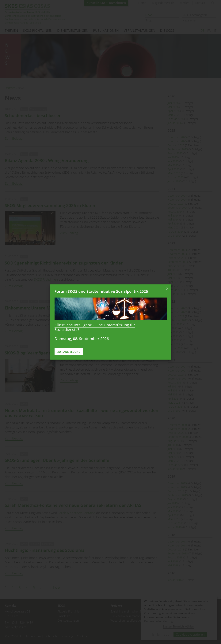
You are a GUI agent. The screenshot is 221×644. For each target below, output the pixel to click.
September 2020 (178, 437)
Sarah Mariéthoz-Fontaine (77, 513)
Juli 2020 (173, 445)
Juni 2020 (173, 449)
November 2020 (177, 429)
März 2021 (174, 403)
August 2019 (175, 499)
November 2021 (177, 370)
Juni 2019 (173, 507)
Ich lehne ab (161, 635)
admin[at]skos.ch (16, 627)
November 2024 (177, 200)
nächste (54, 587)
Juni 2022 (173, 332)
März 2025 (174, 173)
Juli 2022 (173, 328)
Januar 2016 (175, 580)
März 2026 (174, 115)
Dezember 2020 (177, 425)
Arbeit (34, 301)
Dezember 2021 (177, 366)
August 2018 (175, 557)
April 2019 (174, 515)
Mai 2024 (173, 219)
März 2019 (174, 519)
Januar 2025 (175, 181)
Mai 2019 (173, 511)
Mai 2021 (173, 394)
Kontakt (200, 3)
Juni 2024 (173, 215)
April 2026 (174, 111)
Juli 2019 (173, 503)
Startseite (35, 14)
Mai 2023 (173, 278)
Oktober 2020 (176, 433)
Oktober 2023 (176, 258)
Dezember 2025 (177, 137)
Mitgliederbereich (163, 3)
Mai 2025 (173, 165)
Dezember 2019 (177, 483)
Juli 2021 (173, 386)
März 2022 (174, 344)
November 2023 (177, 254)
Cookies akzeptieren (190, 635)
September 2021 (178, 378)
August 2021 (175, 382)
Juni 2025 (173, 161)
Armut (34, 154)
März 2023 (174, 286)
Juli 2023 (173, 270)
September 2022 (178, 320)
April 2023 (174, 282)
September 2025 (178, 149)
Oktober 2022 (176, 316)
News (149, 15)
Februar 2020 (176, 465)
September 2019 (178, 495)
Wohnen (45, 301)
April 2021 (174, 399)
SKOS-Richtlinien (38, 30)
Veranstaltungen (139, 30)
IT (215, 31)
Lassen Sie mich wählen (179, 626)
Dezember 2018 (177, 541)
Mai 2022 (173, 336)
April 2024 (174, 223)
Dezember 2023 (177, 250)
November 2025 (177, 141)
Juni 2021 (173, 390)
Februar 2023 (176, 290)
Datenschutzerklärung (59, 636)
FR (209, 31)
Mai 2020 (173, 453)
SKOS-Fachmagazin (195, 15)
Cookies (82, 636)
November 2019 (177, 487)
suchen (213, 3)
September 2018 (178, 553)
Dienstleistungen (73, 30)
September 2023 (178, 262)
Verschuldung (38, 109)
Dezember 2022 (177, 308)
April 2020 (174, 457)
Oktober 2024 (176, 204)
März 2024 (174, 227)
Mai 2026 (173, 107)
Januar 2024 (175, 236)
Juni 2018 (173, 561)
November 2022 (177, 312)
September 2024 (178, 207)
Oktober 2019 (176, 491)
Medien (185, 3)
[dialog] (179, 618)
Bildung (35, 544)
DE (202, 31)
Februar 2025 (176, 177)
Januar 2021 (175, 411)
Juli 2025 (173, 157)
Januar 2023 (175, 294)
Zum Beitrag (14, 138)
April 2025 (174, 169)
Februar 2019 (176, 523)
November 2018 (177, 545)
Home (142, 3)
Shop (149, 20)
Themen (11, 30)
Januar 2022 (175, 352)
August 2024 (175, 211)
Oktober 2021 (176, 374)
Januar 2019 (175, 527)
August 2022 (175, 324)
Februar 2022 (176, 348)
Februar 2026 (176, 119)
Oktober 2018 (176, 549)
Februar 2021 (176, 407)
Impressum (33, 636)
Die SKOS (167, 30)
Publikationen (106, 30)
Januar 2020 (175, 469)
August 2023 (175, 266)
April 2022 (174, 340)
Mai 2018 (173, 565)
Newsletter (189, 20)
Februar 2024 (176, 232)
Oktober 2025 (176, 145)
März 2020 (174, 461)
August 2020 (175, 441)
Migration (48, 544)
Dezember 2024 (177, 196)
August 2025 (175, 153)
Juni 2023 (173, 274)
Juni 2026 (173, 103)
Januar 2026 (175, 123)
